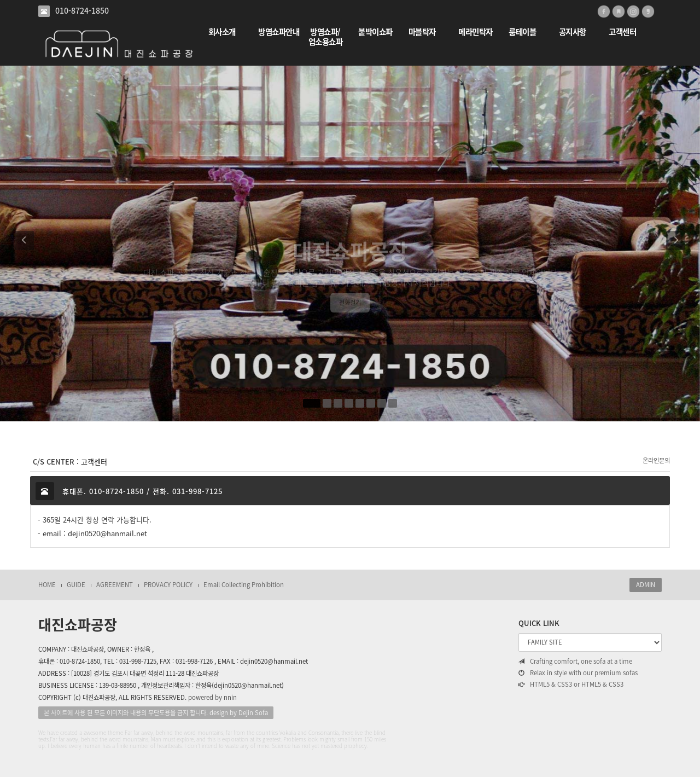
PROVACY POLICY (168, 585)
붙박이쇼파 (375, 32)
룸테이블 (522, 32)
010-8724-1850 (82, 11)
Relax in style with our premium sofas (578, 673)
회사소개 (222, 32)
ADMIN (646, 585)
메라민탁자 (476, 32)
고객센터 (622, 32)
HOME (47, 585)
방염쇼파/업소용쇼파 (326, 37)
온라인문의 (656, 460)
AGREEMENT (115, 585)
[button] (25, 243)
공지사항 (573, 32)
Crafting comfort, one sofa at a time (575, 662)
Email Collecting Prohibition (244, 585)
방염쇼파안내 (279, 32)
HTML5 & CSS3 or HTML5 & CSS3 (571, 685)
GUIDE (76, 585)
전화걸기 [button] (350, 318)
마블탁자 (422, 32)
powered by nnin (212, 697)
